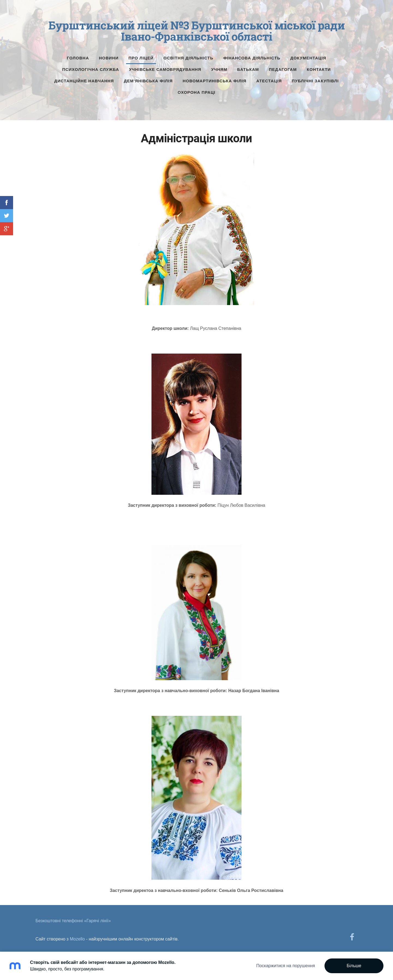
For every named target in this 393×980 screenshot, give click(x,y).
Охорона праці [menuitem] (196, 90)
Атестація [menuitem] (269, 79)
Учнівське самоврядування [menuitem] (165, 67)
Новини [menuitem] (109, 56)
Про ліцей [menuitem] (141, 56)
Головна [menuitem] (78, 56)
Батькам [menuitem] (248, 67)
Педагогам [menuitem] (283, 67)
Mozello (77, 937)
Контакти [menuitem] (319, 67)
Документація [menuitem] (308, 56)
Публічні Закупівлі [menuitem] (315, 79)
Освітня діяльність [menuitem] (188, 56)
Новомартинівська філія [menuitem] (214, 79)
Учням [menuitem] (219, 67)
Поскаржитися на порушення (286, 966)
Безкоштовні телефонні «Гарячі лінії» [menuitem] (73, 919)
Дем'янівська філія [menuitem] (148, 79)
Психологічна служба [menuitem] (91, 67)
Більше (354, 966)
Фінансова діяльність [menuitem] (252, 56)
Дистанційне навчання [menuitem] (84, 79)
